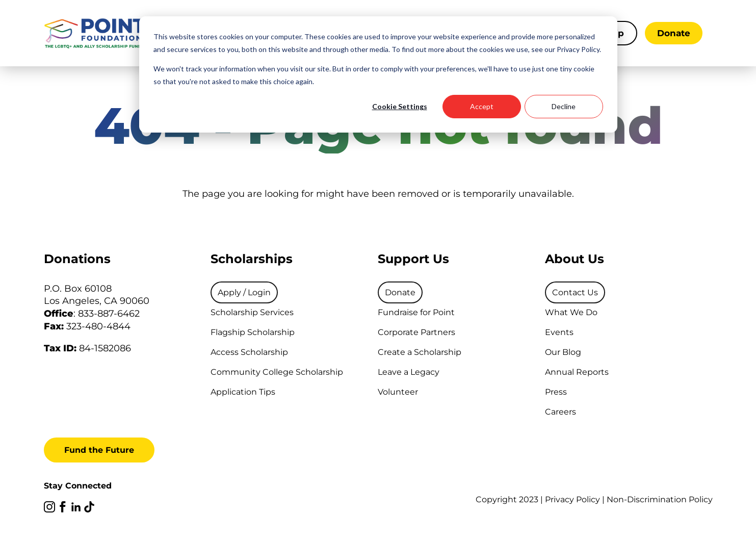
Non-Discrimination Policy (660, 499)
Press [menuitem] (556, 392)
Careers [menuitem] (561, 412)
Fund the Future (99, 450)
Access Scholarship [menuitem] (249, 352)
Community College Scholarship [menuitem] (277, 372)
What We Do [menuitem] (571, 312)
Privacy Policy (572, 499)
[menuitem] (244, 292)
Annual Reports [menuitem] (577, 372)
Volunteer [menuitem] (398, 392)
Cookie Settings (400, 106)
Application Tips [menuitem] (243, 392)
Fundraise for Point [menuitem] (416, 312)
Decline (564, 106)
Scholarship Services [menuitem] (252, 312)
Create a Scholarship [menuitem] (420, 352)
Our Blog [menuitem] (563, 352)
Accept (482, 106)
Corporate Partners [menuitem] (416, 332)
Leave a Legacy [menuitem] (409, 372)
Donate (674, 33)
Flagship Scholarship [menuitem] (253, 332)
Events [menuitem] (559, 332)
